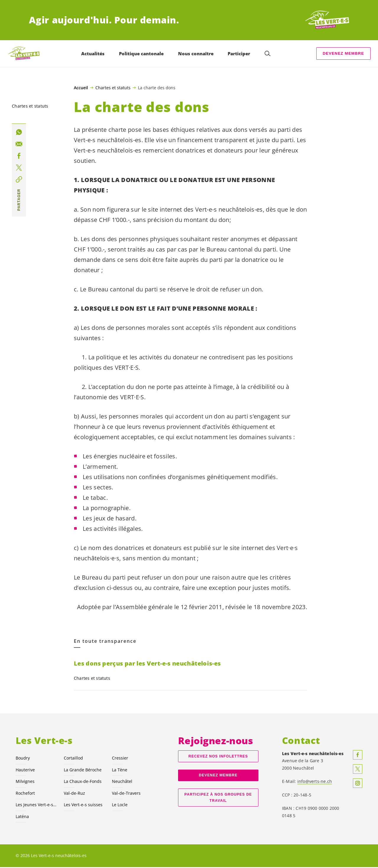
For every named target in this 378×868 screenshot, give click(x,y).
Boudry (23, 759)
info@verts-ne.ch (315, 782)
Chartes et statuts (113, 87)
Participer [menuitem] (239, 53)
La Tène (120, 771)
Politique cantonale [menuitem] (142, 53)
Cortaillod (73, 759)
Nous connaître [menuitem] (196, 53)
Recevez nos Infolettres (218, 757)
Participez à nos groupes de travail (218, 798)
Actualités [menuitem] (93, 53)
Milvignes (25, 782)
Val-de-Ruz (74, 794)
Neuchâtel (122, 782)
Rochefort (25, 794)
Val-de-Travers (126, 794)
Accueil (81, 88)
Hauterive (25, 771)
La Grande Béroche (83, 771)
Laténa (22, 817)
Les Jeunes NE (36, 805)
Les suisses (83, 805)
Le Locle (120, 805)
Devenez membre (343, 53)
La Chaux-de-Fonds (83, 782)
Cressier (120, 759)
